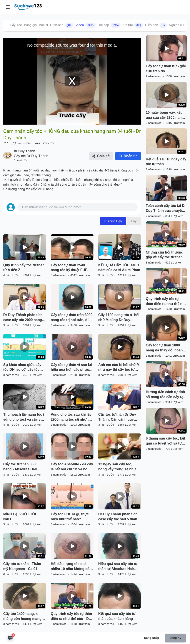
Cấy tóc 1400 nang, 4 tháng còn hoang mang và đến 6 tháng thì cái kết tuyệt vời (24, 617)
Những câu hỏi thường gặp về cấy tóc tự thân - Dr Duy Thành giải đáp (165, 255)
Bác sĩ (43, 25)
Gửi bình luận (113, 221)
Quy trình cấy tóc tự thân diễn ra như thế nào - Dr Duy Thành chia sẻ (72, 617)
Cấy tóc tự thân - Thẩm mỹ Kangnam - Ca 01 (22, 566)
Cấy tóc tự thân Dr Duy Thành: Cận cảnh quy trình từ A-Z (117, 417)
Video (86, 25)
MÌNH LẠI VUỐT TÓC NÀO (20, 517)
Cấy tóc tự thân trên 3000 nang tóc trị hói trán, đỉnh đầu (72, 318)
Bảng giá (30, 25)
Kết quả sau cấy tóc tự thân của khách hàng (117, 616)
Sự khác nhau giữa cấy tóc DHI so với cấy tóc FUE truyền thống (22, 368)
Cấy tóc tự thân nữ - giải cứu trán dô (166, 69)
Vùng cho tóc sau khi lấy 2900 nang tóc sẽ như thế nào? (72, 417)
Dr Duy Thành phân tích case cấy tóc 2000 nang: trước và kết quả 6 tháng (23, 318)
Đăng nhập (152, 638)
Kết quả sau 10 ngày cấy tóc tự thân (166, 162)
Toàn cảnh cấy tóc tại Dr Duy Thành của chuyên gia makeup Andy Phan (166, 209)
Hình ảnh (62, 25)
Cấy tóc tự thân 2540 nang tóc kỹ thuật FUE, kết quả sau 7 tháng (70, 268)
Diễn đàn (156, 25)
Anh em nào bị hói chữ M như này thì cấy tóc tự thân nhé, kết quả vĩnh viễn (119, 368)
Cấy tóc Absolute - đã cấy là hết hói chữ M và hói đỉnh (72, 467)
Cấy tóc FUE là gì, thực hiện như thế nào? (70, 517)
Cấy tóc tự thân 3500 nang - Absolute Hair (20, 467)
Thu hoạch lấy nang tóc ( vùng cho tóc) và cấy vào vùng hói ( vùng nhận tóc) (25, 417)
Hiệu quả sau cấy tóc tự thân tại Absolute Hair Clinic (118, 567)
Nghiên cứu (177, 25)
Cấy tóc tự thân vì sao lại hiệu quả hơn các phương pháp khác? (72, 368)
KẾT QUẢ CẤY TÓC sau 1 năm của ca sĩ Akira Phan (119, 268)
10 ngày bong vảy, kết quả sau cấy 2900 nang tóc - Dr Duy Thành (165, 115)
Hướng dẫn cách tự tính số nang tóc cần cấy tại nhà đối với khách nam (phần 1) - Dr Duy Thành (166, 395)
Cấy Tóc (16, 25)
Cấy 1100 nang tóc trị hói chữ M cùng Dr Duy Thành (119, 318)
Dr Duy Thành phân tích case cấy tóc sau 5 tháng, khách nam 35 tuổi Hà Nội (119, 517)
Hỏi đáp (109, 25)
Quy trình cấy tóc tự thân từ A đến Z (24, 268)
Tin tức (133, 25)
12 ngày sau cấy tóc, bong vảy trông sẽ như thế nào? (117, 467)
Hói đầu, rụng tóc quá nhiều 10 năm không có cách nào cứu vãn (70, 567)
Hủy (134, 221)
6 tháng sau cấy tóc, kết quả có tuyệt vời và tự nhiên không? (166, 441)
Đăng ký (175, 638)
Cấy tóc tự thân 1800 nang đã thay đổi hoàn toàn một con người (164, 348)
